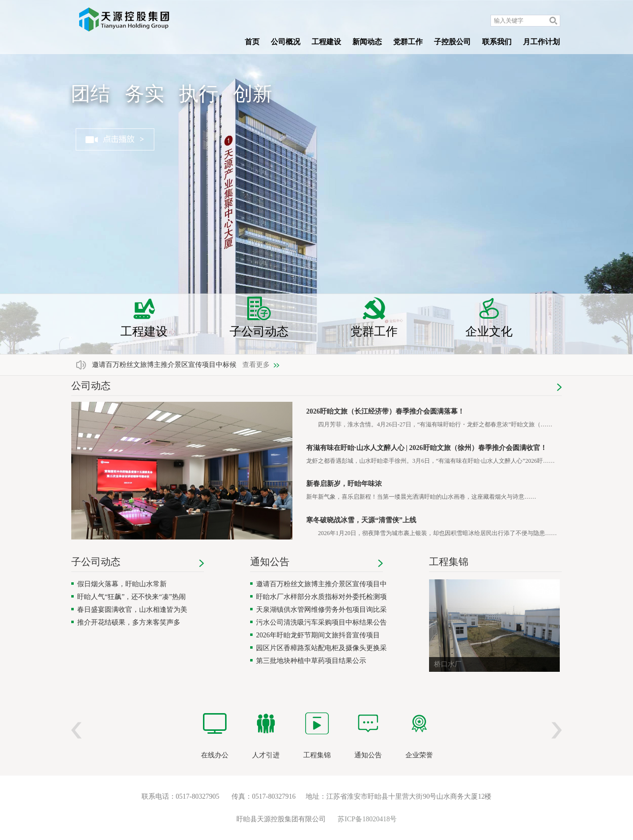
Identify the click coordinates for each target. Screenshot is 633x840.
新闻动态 (367, 42)
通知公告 (270, 562)
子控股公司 (452, 42)
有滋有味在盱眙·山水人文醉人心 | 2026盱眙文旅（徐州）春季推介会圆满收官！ (427, 448)
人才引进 (266, 755)
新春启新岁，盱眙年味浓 (344, 484)
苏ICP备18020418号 (367, 819)
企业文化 (489, 317)
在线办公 (215, 755)
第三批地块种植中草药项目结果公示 (311, 661)
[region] (182, 476)
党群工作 (408, 42)
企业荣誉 (419, 755)
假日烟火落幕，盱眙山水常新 (122, 584)
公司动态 (91, 386)
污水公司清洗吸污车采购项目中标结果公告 (321, 622)
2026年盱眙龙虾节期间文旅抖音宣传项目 (318, 635)
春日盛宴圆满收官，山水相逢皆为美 (132, 610)
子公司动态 (259, 317)
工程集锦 (449, 562)
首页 (252, 42)
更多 (559, 387)
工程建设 (326, 42)
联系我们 (497, 42)
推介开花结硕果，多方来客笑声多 (129, 622)
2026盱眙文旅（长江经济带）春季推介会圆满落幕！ (385, 411)
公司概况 (286, 42)
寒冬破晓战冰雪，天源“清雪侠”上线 (361, 520)
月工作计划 (541, 42)
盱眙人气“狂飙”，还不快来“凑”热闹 (131, 597)
